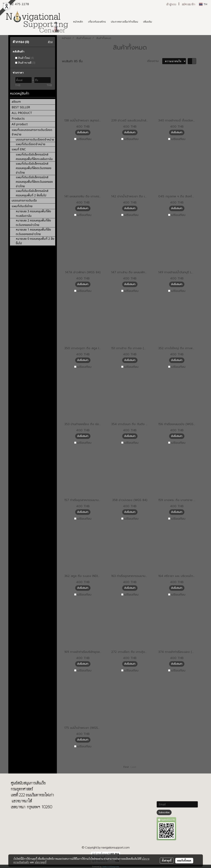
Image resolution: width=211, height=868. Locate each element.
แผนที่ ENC (19, 149)
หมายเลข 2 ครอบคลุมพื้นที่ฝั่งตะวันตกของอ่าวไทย (33, 223)
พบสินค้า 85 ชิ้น (72, 61)
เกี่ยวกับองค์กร (97, 22)
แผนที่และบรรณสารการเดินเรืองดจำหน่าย (32, 132)
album (16, 102)
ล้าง (50, 42)
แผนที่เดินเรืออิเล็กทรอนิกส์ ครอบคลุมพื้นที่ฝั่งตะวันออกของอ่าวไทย (34, 182)
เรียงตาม (155, 61)
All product (20, 124)
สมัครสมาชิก (188, 4)
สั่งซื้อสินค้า (83, 132)
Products (18, 119)
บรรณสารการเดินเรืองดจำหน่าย (35, 140)
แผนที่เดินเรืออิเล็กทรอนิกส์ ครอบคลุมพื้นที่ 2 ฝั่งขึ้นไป (32, 193)
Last (133, 767)
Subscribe (164, 812)
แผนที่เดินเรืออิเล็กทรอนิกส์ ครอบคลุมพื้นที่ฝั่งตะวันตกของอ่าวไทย (34, 168)
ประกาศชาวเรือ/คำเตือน (124, 22)
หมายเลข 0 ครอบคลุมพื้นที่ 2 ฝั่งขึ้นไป (35, 241)
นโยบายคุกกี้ (41, 862)
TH (203, 4)
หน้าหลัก (78, 22)
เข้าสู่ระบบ (171, 4)
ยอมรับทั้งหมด (184, 861)
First (126, 767)
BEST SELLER (21, 107)
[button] (157, 22)
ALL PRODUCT (22, 113)
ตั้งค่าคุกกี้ (167, 861)
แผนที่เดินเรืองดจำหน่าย (31, 144)
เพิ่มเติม (148, 22)
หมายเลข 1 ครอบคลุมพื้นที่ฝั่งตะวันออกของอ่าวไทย (33, 232)
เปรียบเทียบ (84, 139)
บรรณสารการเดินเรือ (24, 201)
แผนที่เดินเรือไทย (22, 206)
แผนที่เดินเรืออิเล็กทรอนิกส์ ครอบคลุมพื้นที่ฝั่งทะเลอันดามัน (34, 157)
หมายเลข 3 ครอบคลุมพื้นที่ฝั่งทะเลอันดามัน (33, 214)
